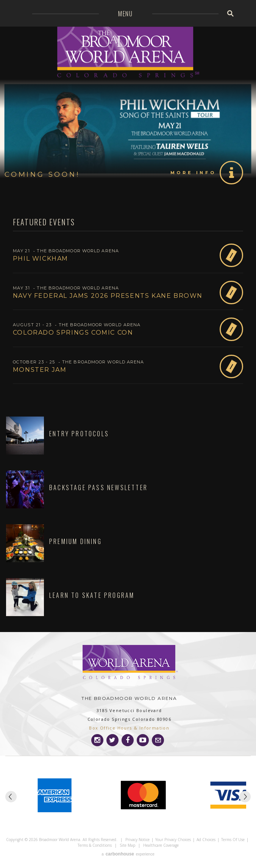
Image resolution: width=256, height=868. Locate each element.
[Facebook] (128, 740)
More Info (193, 173)
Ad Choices (206, 840)
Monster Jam (40, 370)
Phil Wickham (41, 259)
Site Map (127, 845)
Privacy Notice (137, 840)
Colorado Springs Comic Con (73, 333)
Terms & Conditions (95, 845)
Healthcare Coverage (161, 845)
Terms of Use (233, 840)
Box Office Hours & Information (129, 728)
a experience (128, 854)
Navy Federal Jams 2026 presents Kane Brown (108, 296)
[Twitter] (112, 740)
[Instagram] (97, 740)
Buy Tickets (231, 255)
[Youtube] (143, 740)
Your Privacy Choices (173, 840)
